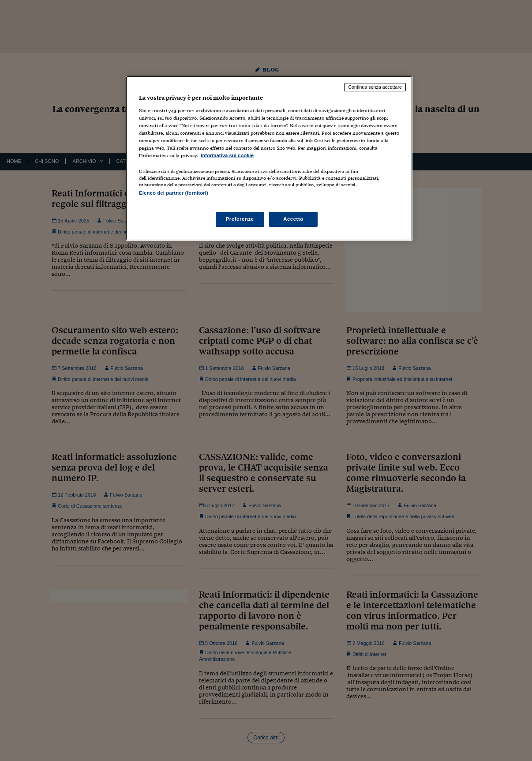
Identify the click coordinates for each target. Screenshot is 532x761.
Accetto (293, 219)
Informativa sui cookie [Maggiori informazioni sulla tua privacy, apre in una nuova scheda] (227, 155)
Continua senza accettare (375, 87)
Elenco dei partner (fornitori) (174, 193)
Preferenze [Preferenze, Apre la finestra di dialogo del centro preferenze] (240, 219)
